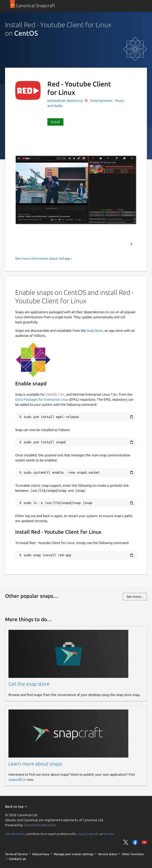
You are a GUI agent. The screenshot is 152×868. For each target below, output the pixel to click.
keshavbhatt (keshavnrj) (66, 101)
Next (131, 244)
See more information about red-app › (44, 258)
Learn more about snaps (35, 764)
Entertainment (101, 101)
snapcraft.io (17, 779)
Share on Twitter (126, 842)
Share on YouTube (144, 842)
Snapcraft (92, 834)
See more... (135, 597)
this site (109, 834)
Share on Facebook (135, 842)
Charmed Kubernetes (40, 825)
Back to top (16, 806)
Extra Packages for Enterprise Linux (42, 399)
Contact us (17, 859)
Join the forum (15, 834)
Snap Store (95, 331)
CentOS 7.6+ (55, 394)
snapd (81, 834)
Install (55, 122)
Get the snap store (29, 684)
